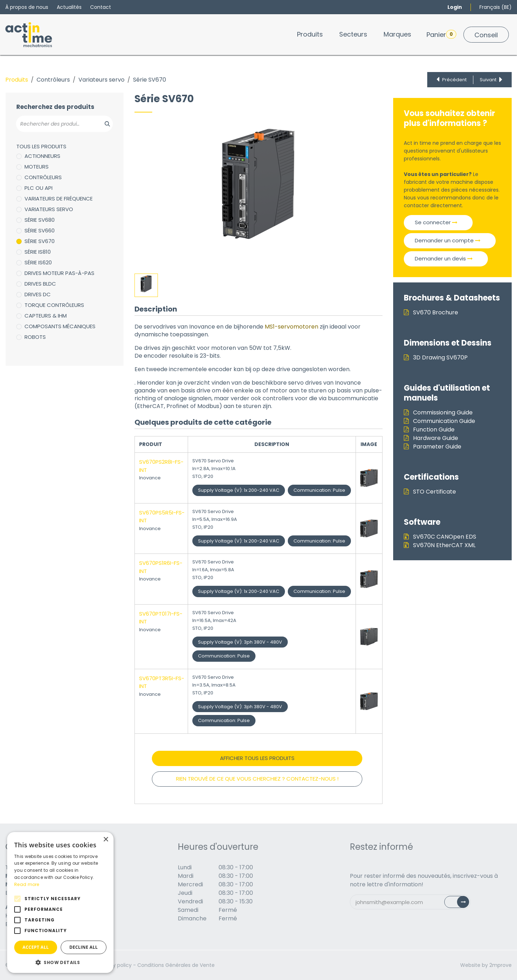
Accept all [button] (36, 947)
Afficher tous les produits (257, 758)
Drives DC (38, 294)
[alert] (60, 902)
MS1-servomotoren (291, 327)
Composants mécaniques (60, 326)
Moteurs (37, 167)
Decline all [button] (84, 947)
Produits (17, 80)
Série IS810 (38, 252)
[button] (60, 962)
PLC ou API (38, 188)
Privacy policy (115, 965)
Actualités (69, 7)
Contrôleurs (53, 80)
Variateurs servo (101, 80)
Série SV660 (40, 230)
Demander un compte (448, 240)
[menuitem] (310, 34)
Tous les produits (41, 146)
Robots (35, 337)
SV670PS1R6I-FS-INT (161, 567)
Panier (441, 34)
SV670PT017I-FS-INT (161, 618)
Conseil (486, 35)
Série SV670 (40, 241)
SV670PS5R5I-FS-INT (162, 517)
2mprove (500, 965)
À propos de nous (27, 7)
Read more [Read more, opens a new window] (27, 884)
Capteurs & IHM (46, 316)
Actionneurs (42, 156)
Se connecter (436, 222)
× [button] (106, 840)
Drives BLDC (40, 284)
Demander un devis (444, 258)
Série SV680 (40, 220)
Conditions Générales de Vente (176, 965)
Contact (101, 7)
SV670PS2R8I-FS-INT (161, 466)
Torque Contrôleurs (54, 305)
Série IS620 (38, 262)
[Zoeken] (103, 124)
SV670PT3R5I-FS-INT (162, 682)
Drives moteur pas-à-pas (59, 273)
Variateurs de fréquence (59, 199)
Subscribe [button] (461, 904)
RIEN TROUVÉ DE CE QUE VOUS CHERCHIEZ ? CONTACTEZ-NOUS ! (257, 779)
